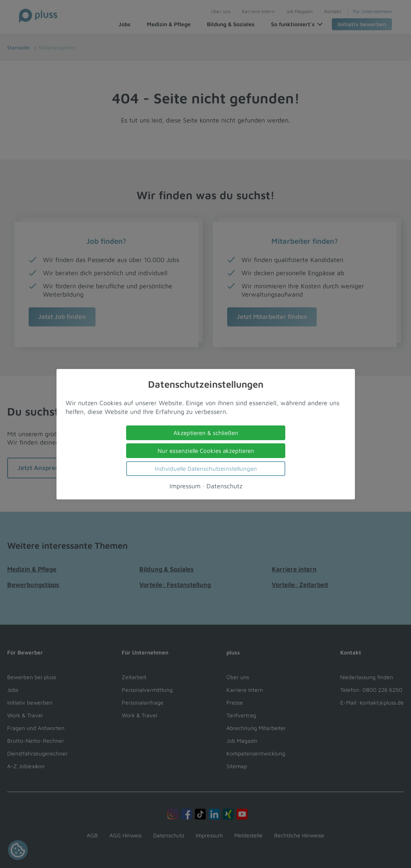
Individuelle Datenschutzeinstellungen (205, 468)
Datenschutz (224, 485)
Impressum (185, 485)
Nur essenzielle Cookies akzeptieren (205, 450)
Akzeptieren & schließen (205, 432)
